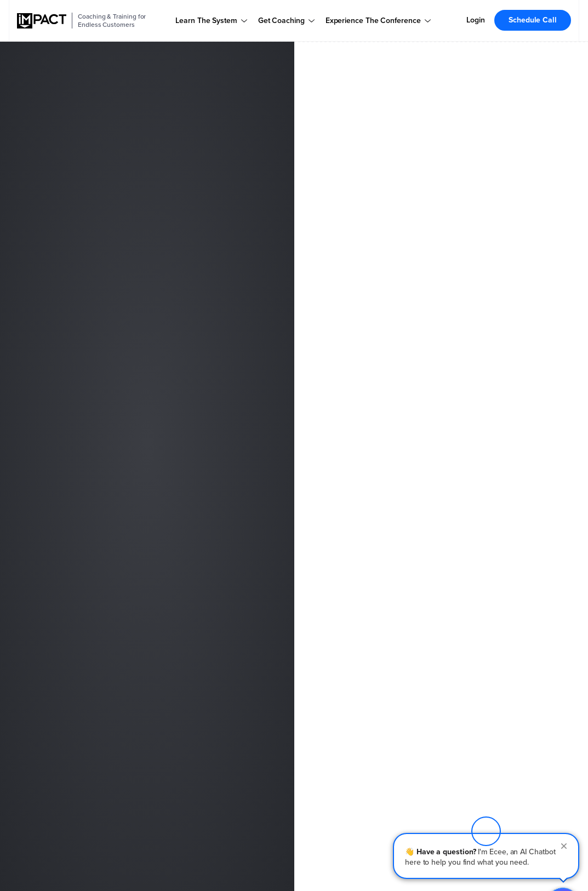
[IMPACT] (42, 21)
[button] (486, 818)
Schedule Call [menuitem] (533, 20)
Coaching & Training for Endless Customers (112, 21)
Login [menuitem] (476, 20)
